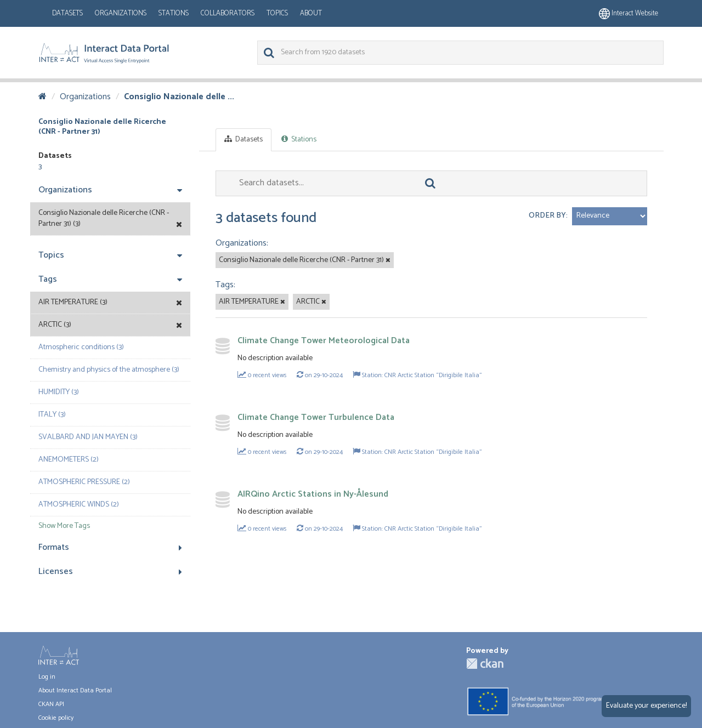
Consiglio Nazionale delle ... (179, 97)
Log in (47, 677)
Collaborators (228, 13)
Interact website (629, 13)
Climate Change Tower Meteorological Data (324, 341)
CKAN (485, 664)
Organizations (121, 13)
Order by (547, 216)
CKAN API (51, 704)
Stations (174, 13)
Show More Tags (64, 526)
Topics (277, 13)
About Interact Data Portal (75, 690)
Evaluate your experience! (646, 706)
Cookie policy (56, 718)
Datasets (67, 13)
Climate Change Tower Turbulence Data (316, 417)
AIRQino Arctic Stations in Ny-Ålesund (313, 494)
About (311, 13)
